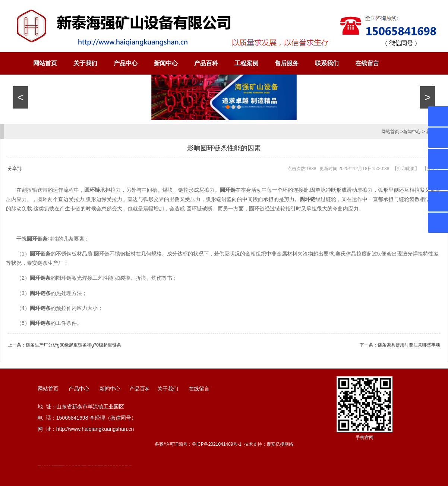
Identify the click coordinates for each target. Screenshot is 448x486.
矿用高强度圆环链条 (39, 466)
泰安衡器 (50, 466)
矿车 (42, 466)
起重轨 (47, 466)
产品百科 (206, 63)
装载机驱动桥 (99, 466)
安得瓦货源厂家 (131, 466)
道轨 (54, 466)
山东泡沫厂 (64, 466)
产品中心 (126, 63)
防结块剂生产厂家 (127, 466)
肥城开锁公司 (53, 466)
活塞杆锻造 (56, 466)
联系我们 (327, 63)
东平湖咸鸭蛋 (105, 466)
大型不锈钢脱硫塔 (89, 466)
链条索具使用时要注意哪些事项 (409, 345)
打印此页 (406, 169)
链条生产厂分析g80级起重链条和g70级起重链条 (73, 345)
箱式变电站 (123, 466)
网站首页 (45, 63)
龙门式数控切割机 (101, 466)
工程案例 (246, 63)
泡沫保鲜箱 (76, 466)
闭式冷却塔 (120, 466)
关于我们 (85, 63)
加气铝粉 (114, 466)
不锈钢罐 (111, 466)
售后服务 (287, 63)
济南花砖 (92, 466)
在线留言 (367, 63)
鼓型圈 (45, 466)
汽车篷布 (108, 466)
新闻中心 (166, 63)
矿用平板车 (83, 466)
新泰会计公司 (58, 466)
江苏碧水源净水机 (85, 466)
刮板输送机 (96, 466)
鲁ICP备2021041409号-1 (217, 444)
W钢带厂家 (117, 466)
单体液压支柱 (62, 466)
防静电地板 (60, 466)
